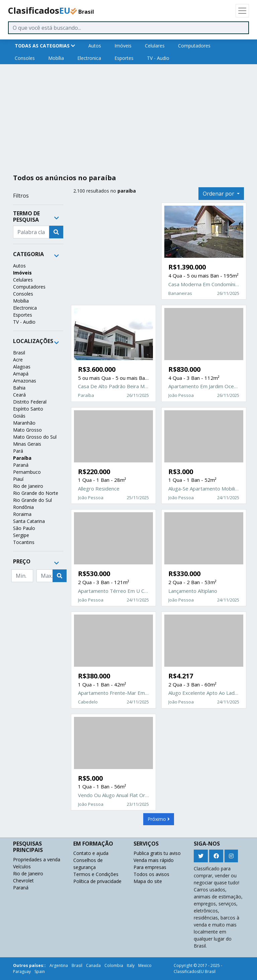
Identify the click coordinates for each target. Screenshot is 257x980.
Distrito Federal (30, 402)
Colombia (114, 965)
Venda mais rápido (154, 860)
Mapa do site (148, 881)
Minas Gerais (27, 444)
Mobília (56, 58)
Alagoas (22, 367)
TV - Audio (158, 58)
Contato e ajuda (91, 853)
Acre (18, 360)
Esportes (124, 58)
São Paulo (24, 528)
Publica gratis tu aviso (157, 853)
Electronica (89, 58)
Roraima (22, 514)
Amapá (21, 374)
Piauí (18, 479)
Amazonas (25, 381)
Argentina (59, 965)
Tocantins (24, 542)
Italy (131, 965)
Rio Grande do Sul (32, 500)
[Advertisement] (128, 116)
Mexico (145, 965)
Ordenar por (219, 194)
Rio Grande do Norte (36, 493)
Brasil (19, 353)
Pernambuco (27, 472)
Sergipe (21, 535)
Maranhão (24, 423)
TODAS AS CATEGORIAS (45, 46)
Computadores (194, 46)
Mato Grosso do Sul (35, 437)
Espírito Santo (28, 409)
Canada (93, 965)
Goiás (19, 416)
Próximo (159, 819)
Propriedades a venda (37, 859)
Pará (18, 451)
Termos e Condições (96, 874)
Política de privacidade (97, 881)
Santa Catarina (29, 521)
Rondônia (23, 507)
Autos (95, 46)
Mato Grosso (27, 430)
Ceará (19, 395)
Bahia (19, 388)
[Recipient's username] (31, 232)
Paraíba (22, 458)
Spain (40, 971)
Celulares (155, 46)
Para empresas (150, 867)
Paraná (21, 465)
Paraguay (22, 971)
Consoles (25, 58)
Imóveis (123, 46)
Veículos (22, 866)
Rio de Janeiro (28, 486)
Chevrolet (23, 881)
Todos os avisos (151, 874)
